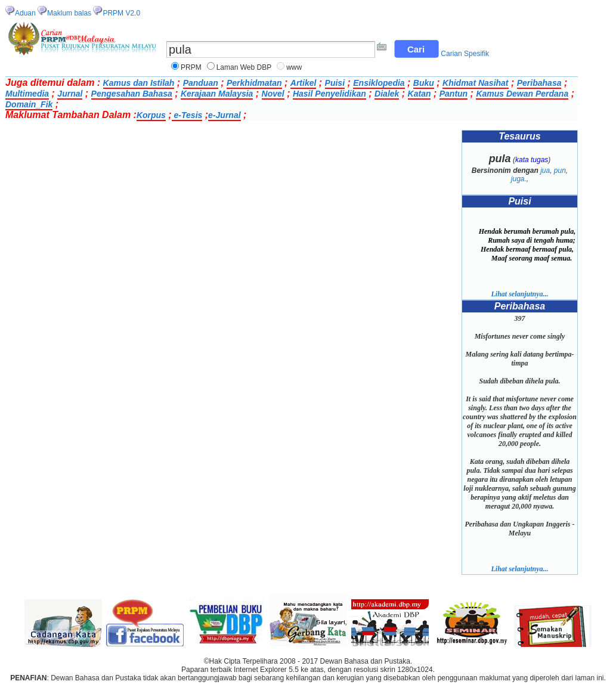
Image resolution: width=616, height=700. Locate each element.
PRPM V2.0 (121, 13)
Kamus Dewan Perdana (522, 94)
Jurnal (70, 94)
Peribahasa (539, 83)
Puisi (335, 83)
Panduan (201, 83)
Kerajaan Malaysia (217, 94)
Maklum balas (69, 13)
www (294, 67)
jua (545, 171)
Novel (273, 94)
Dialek (387, 94)
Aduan (25, 13)
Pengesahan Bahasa (132, 94)
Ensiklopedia (379, 83)
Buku (424, 83)
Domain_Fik (29, 104)
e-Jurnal (224, 115)
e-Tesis (187, 115)
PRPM (191, 67)
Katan (420, 94)
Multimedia (27, 94)
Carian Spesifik (465, 54)
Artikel (304, 83)
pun (560, 171)
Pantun (454, 94)
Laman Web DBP (244, 67)
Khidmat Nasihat (475, 83)
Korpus (151, 115)
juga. (519, 179)
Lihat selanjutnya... (519, 294)
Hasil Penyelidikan (329, 94)
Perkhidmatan (254, 83)
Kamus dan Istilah (139, 83)
